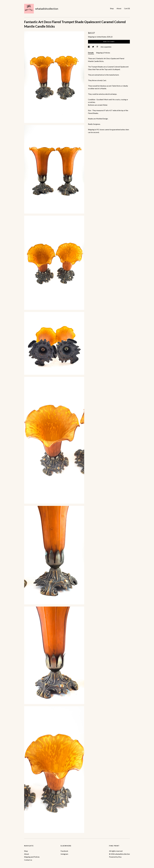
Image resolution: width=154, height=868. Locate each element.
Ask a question (106, 47)
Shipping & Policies (103, 53)
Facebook (64, 851)
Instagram (64, 854)
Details (91, 53)
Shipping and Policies (32, 857)
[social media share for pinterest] (97, 47)
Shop (112, 8)
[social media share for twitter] (93, 47)
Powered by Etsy (115, 857)
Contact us (28, 860)
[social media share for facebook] (89, 47)
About (119, 8)
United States (102, 37)
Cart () (127, 8)
